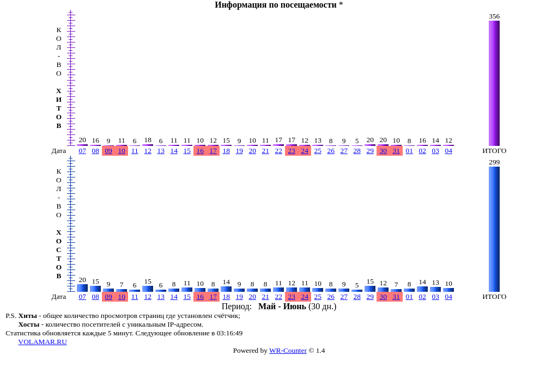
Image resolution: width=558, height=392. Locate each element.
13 (161, 151)
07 (83, 151)
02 (423, 151)
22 (279, 151)
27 (344, 151)
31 (396, 151)
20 (253, 151)
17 (213, 151)
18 (226, 151)
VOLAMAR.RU (43, 342)
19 (239, 151)
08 (96, 151)
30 (383, 151)
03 (436, 151)
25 (318, 151)
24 (305, 151)
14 (174, 151)
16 (200, 151)
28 (357, 151)
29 (370, 151)
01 (410, 151)
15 (187, 151)
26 (331, 151)
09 (109, 151)
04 (449, 151)
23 (292, 151)
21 (266, 151)
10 (122, 151)
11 (135, 151)
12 (148, 151)
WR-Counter (288, 350)
